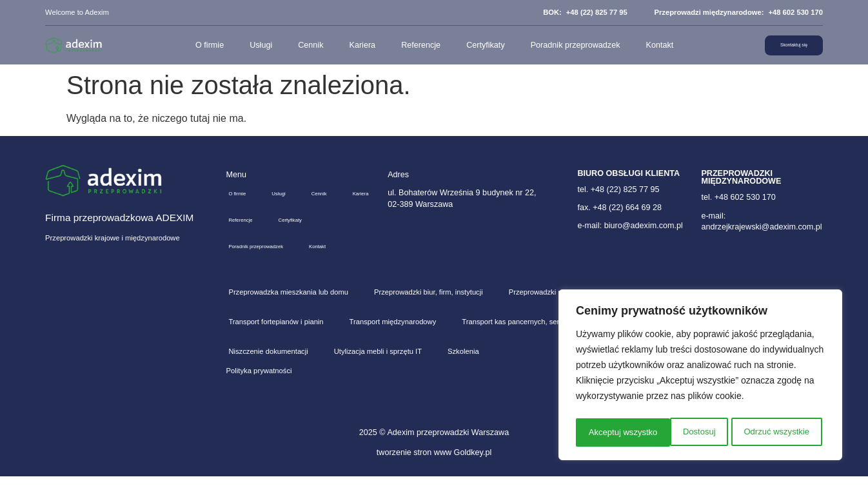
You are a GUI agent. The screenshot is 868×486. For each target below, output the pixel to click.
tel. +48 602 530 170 (738, 197)
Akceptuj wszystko (778, 433)
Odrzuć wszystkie (681, 433)
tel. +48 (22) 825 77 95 (618, 190)
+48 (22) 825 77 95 (597, 12)
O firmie (198, 45)
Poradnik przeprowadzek (563, 45)
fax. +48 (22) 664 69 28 (619, 208)
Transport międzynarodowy (393, 331)
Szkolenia (463, 361)
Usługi (249, 45)
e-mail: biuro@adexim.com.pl (630, 226)
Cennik (299, 45)
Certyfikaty (474, 45)
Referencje (409, 45)
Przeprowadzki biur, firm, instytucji (429, 302)
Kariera (350, 45)
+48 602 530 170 (795, 12)
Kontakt (648, 45)
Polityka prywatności (259, 380)
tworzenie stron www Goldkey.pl (434, 462)
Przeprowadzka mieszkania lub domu (288, 302)
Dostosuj (603, 433)
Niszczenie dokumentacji (268, 361)
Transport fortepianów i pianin (276, 331)
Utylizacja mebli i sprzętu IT (378, 361)
